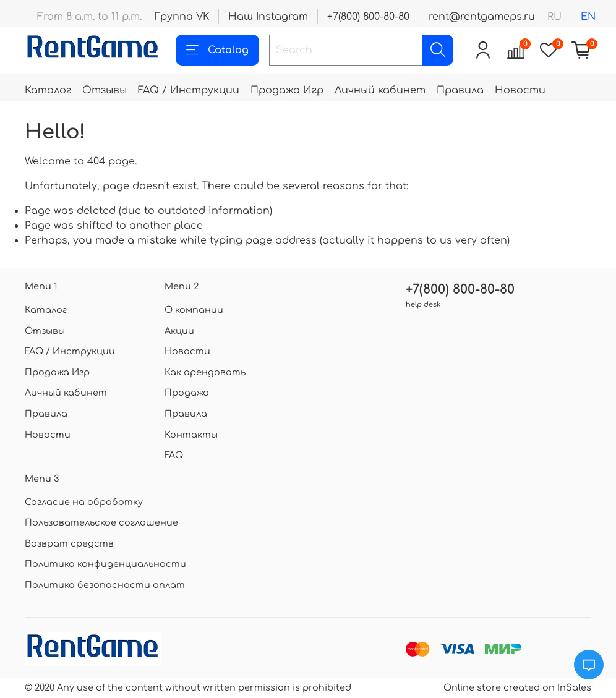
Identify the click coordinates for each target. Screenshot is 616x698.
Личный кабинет (380, 90)
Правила (460, 90)
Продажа (187, 393)
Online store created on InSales (517, 687)
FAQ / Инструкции (189, 90)
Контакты (191, 435)
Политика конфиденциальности (105, 564)
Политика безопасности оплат (105, 585)
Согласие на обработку (84, 502)
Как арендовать (205, 372)
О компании (194, 310)
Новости (520, 90)
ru (554, 17)
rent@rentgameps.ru (482, 17)
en (588, 17)
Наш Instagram (268, 17)
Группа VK (182, 17)
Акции (179, 331)
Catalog (217, 50)
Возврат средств (69, 543)
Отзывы (105, 90)
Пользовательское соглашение (101, 522)
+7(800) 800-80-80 (368, 17)
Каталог (48, 90)
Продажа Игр (287, 90)
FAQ (174, 455)
